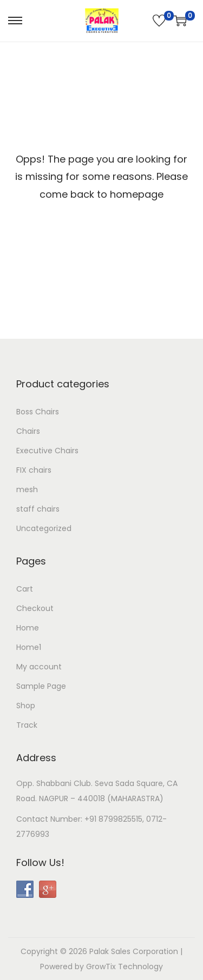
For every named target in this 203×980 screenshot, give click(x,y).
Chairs (28, 431)
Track (27, 725)
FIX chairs (34, 470)
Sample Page (41, 686)
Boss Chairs (38, 412)
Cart (25, 589)
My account (39, 667)
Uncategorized (44, 528)
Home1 (29, 647)
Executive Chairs (47, 451)
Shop (26, 706)
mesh (27, 489)
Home (28, 628)
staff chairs (38, 509)
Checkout (35, 608)
